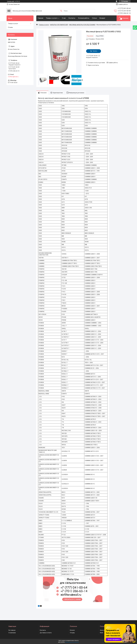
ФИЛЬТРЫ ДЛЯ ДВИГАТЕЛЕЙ (59, 25)
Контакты (72, 18)
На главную (12, 630)
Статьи (94, 18)
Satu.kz (77, 641)
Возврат (102, 18)
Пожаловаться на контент (72, 642)
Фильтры (103, 630)
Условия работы (84, 18)
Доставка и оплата (46, 633)
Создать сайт (11, 1)
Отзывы (10, 27)
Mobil (102, 633)
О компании (12, 633)
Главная (40, 18)
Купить (95, 51)
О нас (64, 18)
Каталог (72, 630)
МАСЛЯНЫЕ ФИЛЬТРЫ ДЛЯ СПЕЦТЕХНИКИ (82, 25)
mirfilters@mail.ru (13, 77)
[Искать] (61, 11)
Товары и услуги (52, 18)
